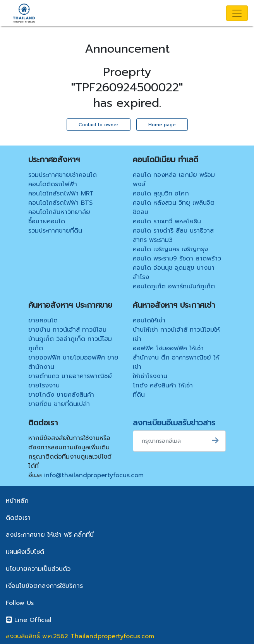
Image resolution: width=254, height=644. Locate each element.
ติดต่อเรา (18, 518)
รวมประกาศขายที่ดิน (55, 231)
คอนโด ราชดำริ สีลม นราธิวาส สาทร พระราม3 (173, 235)
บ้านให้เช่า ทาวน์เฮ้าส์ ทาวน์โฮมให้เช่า (176, 334)
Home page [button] (162, 125)
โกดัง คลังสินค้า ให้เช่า (163, 385)
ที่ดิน (139, 395)
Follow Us (20, 603)
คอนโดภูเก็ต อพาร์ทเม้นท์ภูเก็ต (174, 286)
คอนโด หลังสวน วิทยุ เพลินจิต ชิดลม (174, 207)
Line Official (29, 620)
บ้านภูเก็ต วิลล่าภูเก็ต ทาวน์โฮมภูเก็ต (70, 344)
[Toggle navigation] (237, 13)
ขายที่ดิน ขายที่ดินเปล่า (59, 404)
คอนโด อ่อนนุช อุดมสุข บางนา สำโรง (174, 272)
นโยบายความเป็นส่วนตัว (38, 569)
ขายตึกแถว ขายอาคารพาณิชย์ (70, 376)
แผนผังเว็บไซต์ (25, 552)
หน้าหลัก (17, 501)
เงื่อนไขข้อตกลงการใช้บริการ (44, 586)
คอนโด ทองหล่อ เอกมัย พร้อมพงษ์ (174, 180)
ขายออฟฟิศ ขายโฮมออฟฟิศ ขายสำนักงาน (73, 362)
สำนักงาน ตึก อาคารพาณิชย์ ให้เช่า (176, 362)
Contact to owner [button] (99, 125)
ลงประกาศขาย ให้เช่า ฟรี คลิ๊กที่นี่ (50, 535)
